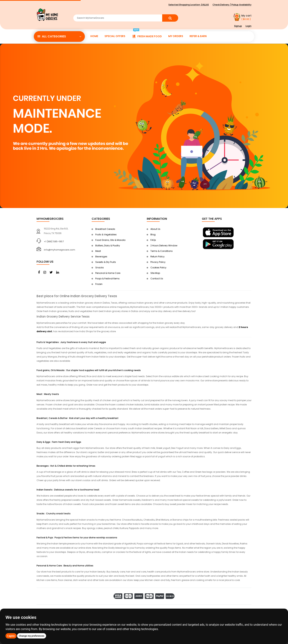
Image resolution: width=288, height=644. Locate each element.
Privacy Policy (158, 262)
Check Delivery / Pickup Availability (232, 5)
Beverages (101, 257)
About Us (155, 229)
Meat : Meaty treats (48, 394)
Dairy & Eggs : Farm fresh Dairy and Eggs (59, 442)
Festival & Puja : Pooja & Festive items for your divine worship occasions (77, 538)
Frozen (99, 284)
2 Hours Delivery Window (164, 246)
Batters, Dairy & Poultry (108, 246)
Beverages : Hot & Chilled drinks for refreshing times (66, 466)
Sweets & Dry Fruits (106, 262)
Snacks (100, 268)
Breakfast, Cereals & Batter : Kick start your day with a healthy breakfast (78, 418)
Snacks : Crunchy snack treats (54, 513)
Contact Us (157, 279)
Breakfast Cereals (105, 229)
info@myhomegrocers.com (60, 250)
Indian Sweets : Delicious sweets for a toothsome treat (68, 490)
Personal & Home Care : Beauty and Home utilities (65, 566)
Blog (153, 235)
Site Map (155, 273)
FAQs (153, 240)
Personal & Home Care (108, 273)
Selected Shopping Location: (189, 5)
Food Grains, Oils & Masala (110, 240)
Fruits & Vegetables (106, 235)
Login (249, 26)
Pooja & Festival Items (107, 279)
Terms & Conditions (162, 251)
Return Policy (157, 257)
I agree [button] (11, 636)
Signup (238, 26)
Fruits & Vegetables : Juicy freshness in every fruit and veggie (71, 342)
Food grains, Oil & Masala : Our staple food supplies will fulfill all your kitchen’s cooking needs (89, 370)
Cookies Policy (158, 268)
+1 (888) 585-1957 (54, 241)
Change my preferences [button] (32, 636)
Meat (98, 251)
